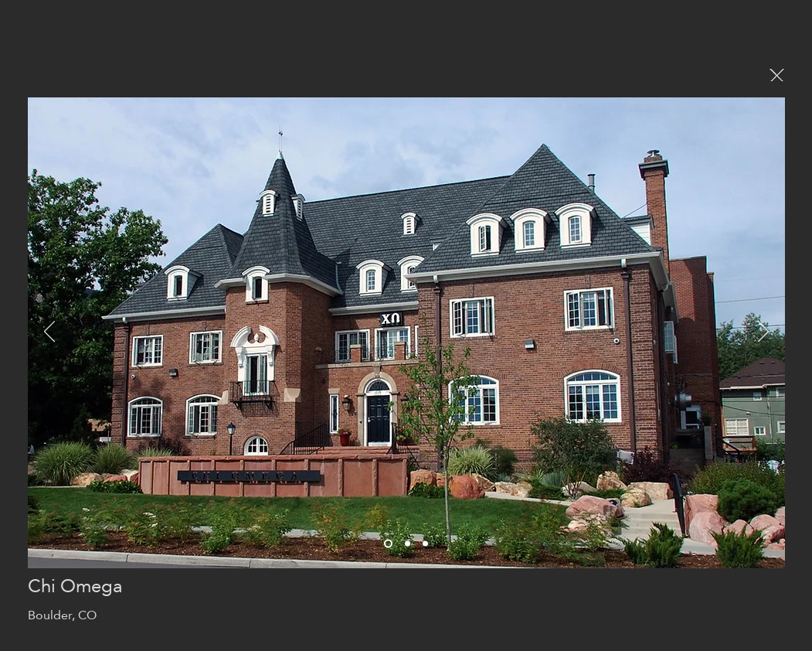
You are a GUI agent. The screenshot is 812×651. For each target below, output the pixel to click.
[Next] (763, 332)
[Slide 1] (408, 544)
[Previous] (49, 332)
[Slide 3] (388, 544)
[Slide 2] (425, 544)
